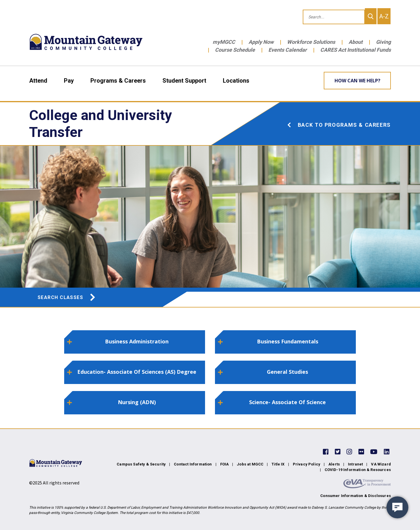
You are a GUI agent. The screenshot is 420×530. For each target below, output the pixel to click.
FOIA (225, 464)
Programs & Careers (118, 81)
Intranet (355, 464)
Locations (236, 81)
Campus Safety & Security (141, 464)
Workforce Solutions (311, 42)
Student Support (184, 81)
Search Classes (67, 298)
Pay (69, 81)
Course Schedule (235, 50)
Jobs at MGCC (250, 464)
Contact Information (193, 464)
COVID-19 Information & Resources (358, 470)
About (356, 42)
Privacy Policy (307, 464)
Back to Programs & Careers (339, 125)
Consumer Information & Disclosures (356, 496)
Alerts (334, 464)
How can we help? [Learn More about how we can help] (357, 81)
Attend (38, 81)
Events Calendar (288, 50)
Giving (383, 42)
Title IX (278, 464)
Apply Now (261, 42)
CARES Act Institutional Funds (356, 50)
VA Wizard (381, 464)
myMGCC (224, 42)
